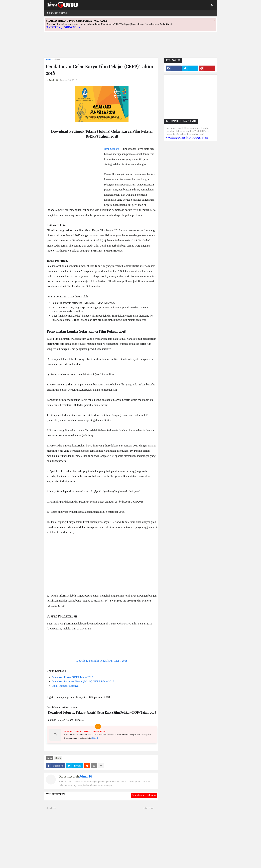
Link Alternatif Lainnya (65, 686)
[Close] (215, 21)
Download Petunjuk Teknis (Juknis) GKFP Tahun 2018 (83, 681)
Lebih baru (52, 808)
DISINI (95, 738)
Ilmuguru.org (112, 149)
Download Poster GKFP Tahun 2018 (72, 677)
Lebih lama (148, 808)
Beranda (49, 59)
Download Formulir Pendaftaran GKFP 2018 (102, 661)
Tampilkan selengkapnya (144, 795)
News (58, 59)
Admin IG (86, 776)
